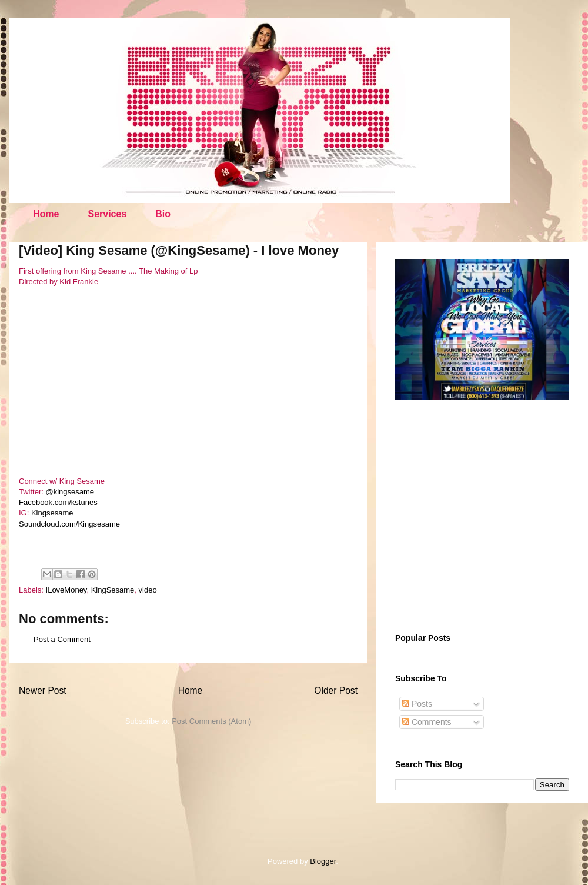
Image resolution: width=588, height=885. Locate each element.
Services (107, 214)
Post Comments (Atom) (211, 721)
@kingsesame (70, 492)
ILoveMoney (66, 590)
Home (46, 214)
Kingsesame (52, 513)
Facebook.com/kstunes (58, 502)
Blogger (323, 861)
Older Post (336, 691)
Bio (163, 214)
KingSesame (113, 590)
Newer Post (43, 691)
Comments (427, 722)
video (148, 590)
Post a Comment (62, 639)
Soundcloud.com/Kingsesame (69, 524)
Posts (417, 704)
